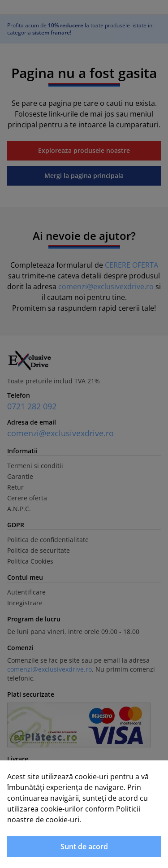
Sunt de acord (84, 846)
